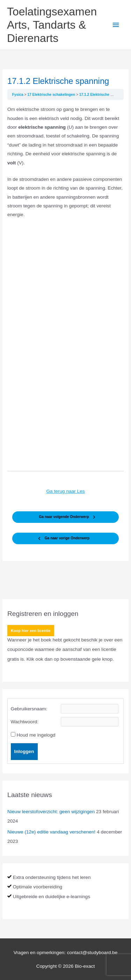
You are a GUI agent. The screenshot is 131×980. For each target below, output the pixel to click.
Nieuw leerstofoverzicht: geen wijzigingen (51, 812)
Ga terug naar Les (65, 491)
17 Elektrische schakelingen (52, 95)
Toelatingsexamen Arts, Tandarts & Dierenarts (52, 25)
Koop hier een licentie (31, 631)
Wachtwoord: (25, 722)
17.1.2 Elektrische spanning (103, 95)
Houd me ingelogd (36, 735)
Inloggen (24, 751)
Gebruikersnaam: (29, 709)
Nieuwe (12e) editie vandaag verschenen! (51, 832)
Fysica (18, 95)
